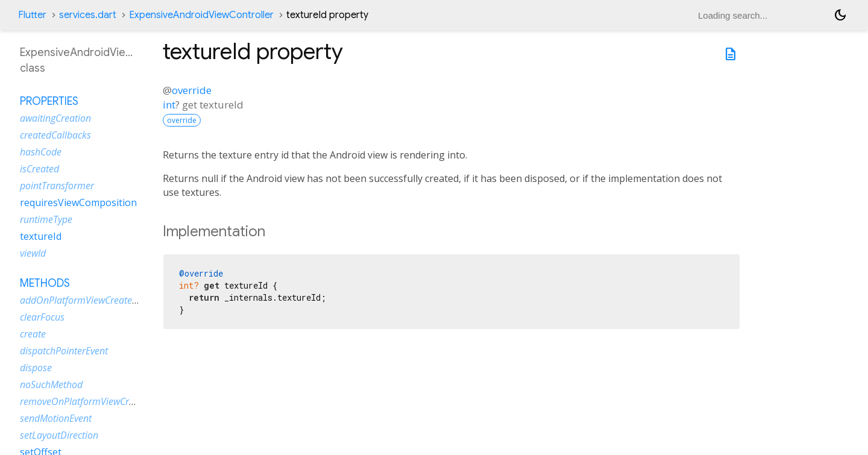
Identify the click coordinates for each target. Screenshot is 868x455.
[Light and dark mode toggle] (840, 15)
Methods (45, 283)
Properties (49, 101)
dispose (36, 368)
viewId (33, 253)
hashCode (41, 152)
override (192, 90)
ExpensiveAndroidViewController (201, 15)
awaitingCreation (55, 118)
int (169, 105)
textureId (41, 236)
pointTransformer (57, 186)
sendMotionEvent (56, 418)
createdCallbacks (55, 135)
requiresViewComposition (78, 202)
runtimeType (46, 219)
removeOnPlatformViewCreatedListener (103, 401)
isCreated (39, 169)
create (33, 334)
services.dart (88, 15)
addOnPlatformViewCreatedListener (95, 300)
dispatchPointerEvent (64, 351)
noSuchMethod (51, 384)
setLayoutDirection (59, 435)
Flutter (32, 15)
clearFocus (42, 317)
